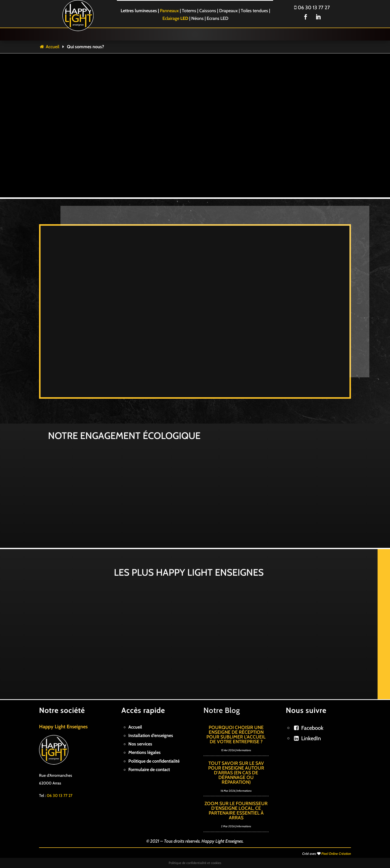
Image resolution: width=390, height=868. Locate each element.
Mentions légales (145, 752)
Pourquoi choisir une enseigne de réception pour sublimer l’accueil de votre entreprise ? (236, 735)
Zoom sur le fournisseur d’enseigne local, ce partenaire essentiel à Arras (236, 811)
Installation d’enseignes (151, 736)
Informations (244, 750)
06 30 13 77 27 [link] (60, 796)
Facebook (312, 728)
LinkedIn (311, 738)
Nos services (140, 744)
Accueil (49, 47)
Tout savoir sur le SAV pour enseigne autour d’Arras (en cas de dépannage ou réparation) (236, 773)
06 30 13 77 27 (312, 7)
